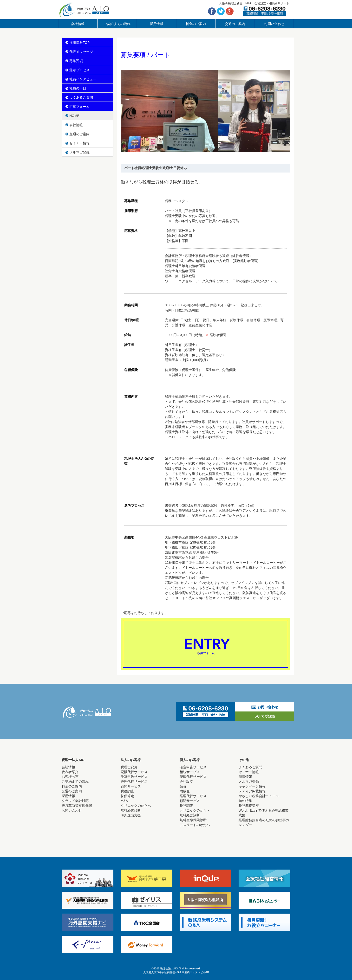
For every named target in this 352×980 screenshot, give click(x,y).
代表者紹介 (70, 772)
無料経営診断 (131, 810)
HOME (72, 116)
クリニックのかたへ (136, 806)
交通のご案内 (235, 24)
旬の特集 (245, 801)
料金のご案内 (196, 24)
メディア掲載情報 (252, 791)
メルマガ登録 (78, 152)
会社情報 (78, 24)
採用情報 (156, 24)
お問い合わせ (274, 24)
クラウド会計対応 (75, 801)
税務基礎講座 (249, 806)
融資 (183, 786)
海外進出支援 (131, 815)
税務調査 (127, 791)
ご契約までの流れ (117, 24)
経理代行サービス (134, 781)
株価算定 (127, 796)
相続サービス (190, 772)
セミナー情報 (78, 143)
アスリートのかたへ (195, 825)
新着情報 (245, 777)
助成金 (185, 791)
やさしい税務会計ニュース (259, 796)
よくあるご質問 (250, 767)
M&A (124, 801)
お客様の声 (70, 777)
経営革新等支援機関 (77, 806)
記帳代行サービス (134, 772)
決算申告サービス (134, 777)
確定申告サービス (193, 767)
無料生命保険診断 (193, 820)
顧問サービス (131, 786)
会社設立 (186, 781)
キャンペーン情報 (252, 786)
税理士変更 (129, 767)
